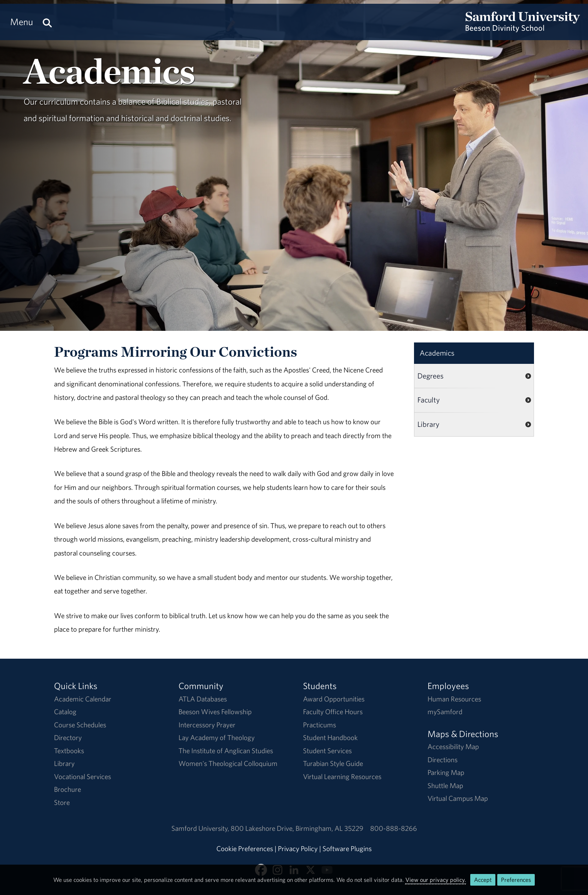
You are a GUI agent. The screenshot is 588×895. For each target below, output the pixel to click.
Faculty (429, 400)
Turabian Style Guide (333, 763)
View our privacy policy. (436, 880)
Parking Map (446, 772)
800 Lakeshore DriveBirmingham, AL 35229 (297, 828)
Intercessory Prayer (207, 725)
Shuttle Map (445, 785)
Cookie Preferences (245, 848)
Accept (483, 880)
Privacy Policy (298, 848)
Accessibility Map (453, 746)
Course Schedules (80, 725)
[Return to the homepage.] (523, 29)
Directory (68, 737)
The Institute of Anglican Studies (226, 751)
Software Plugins (347, 848)
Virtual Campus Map (458, 798)
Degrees (430, 376)
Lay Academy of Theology (217, 737)
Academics (437, 353)
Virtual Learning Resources (342, 776)
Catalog (65, 712)
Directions (442, 760)
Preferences (516, 880)
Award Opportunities (334, 699)
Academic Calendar (83, 699)
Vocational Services (82, 776)
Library (428, 424)
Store (62, 802)
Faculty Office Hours (333, 712)
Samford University (201, 828)
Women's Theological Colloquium (228, 763)
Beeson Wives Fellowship (215, 712)
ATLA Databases (203, 699)
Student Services (327, 751)
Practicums (319, 725)
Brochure (67, 789)
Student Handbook (330, 737)
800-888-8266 (394, 828)
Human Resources (454, 699)
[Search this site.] (47, 22)
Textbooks (69, 751)
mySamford (445, 712)
